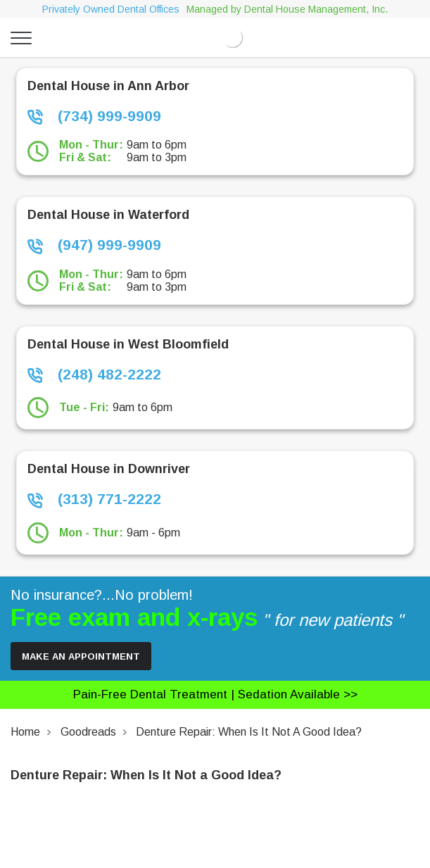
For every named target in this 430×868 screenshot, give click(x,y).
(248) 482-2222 (94, 375)
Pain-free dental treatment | (215, 694)
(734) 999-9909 (94, 116)
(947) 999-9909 (94, 245)
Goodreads (88, 732)
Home (25, 732)
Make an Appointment (81, 656)
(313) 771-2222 (94, 499)
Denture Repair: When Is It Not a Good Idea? (249, 732)
